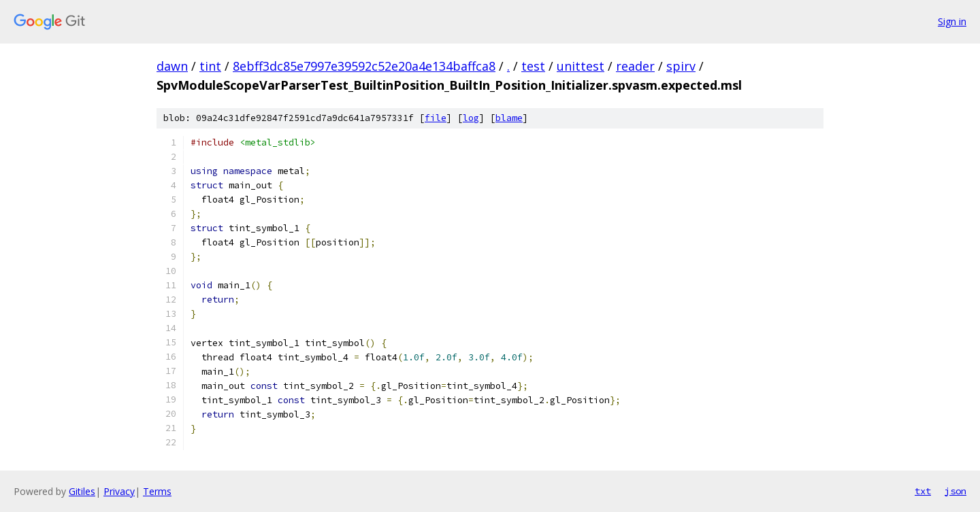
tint (210, 66)
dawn (172, 66)
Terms (157, 491)
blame (509, 118)
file (436, 118)
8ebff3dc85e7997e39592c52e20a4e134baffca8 (364, 66)
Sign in (952, 21)
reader (635, 66)
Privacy (119, 491)
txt (923, 491)
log (471, 118)
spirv (681, 66)
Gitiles (82, 491)
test (533, 66)
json (955, 491)
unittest (581, 66)
